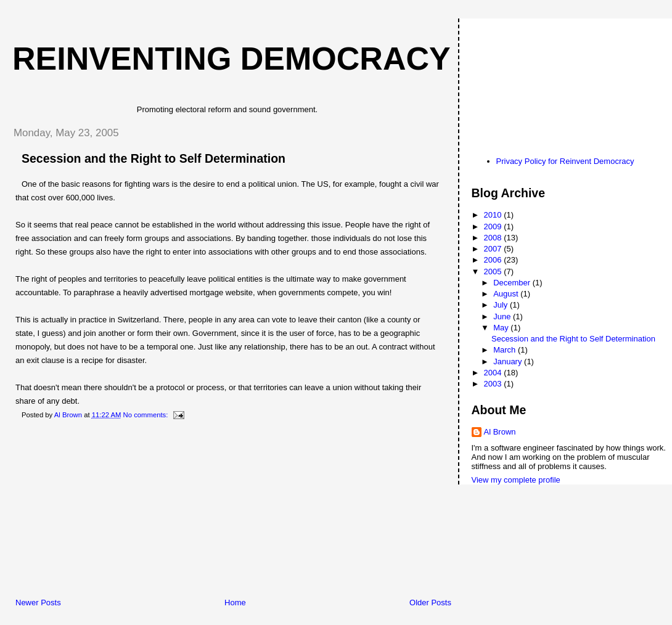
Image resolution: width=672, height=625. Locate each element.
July (502, 305)
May (502, 328)
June (503, 317)
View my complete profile (516, 480)
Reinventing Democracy (232, 59)
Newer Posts (38, 603)
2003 (494, 384)
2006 (494, 260)
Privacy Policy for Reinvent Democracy (565, 161)
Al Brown (500, 432)
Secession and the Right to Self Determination (154, 158)
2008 (494, 238)
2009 (494, 227)
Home (235, 603)
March (506, 350)
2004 (494, 373)
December (513, 283)
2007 (494, 249)
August (507, 294)
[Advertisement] (96, 511)
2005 (494, 272)
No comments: (147, 415)
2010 (494, 215)
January (509, 362)
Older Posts (430, 603)
